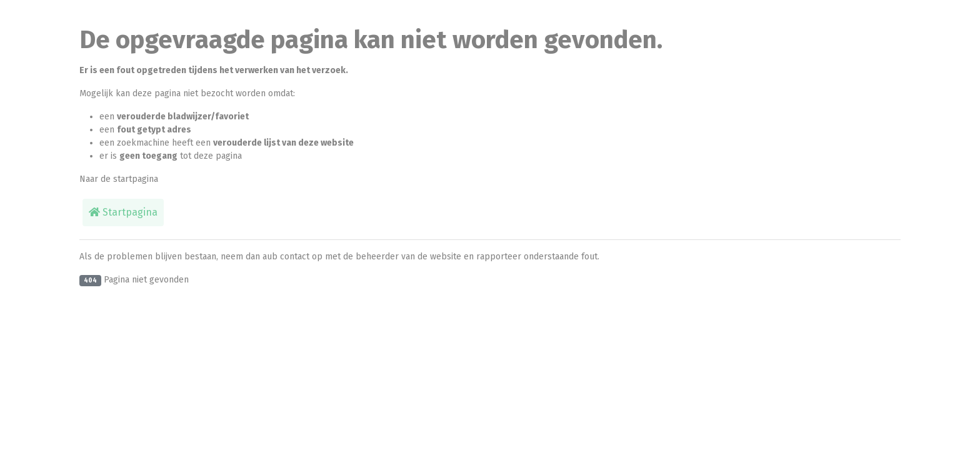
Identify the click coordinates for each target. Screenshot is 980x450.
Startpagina (123, 212)
